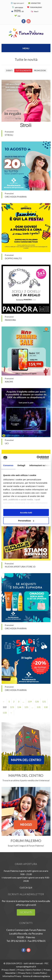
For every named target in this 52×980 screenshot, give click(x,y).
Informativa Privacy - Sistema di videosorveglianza (26, 976)
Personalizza (26, 521)
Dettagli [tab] (21, 465)
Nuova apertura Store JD (20, 567)
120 (37, 701)
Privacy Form (24, 973)
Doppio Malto (13, 258)
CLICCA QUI (26, 887)
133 (5, 713)
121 (44, 701)
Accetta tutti (26, 512)
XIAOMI (9, 382)
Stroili (9, 135)
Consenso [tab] (8, 465)
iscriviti (26, 912)
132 (46, 707)
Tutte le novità (23, 71)
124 (19, 707)
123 (12, 707)
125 (26, 707)
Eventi (9, 71)
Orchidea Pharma (16, 197)
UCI (7, 443)
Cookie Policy (39, 973)
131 (39, 707)
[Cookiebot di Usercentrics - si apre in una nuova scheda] (37, 458)
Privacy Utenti (8, 970)
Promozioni (40, 71)
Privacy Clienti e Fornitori (29, 970)
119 (30, 701)
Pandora (10, 320)
